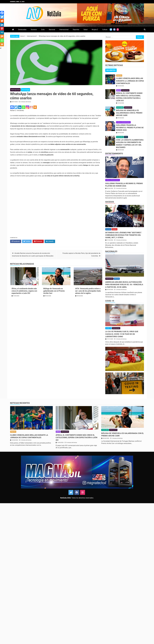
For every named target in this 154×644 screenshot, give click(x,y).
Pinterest (38, 241)
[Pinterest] (2, 29)
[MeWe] (2, 33)
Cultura (105, 30)
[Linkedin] (20, 107)
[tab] (111, 70)
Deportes (76, 30)
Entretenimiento (114, 154)
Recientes (111, 70)
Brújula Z (95, 30)
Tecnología (25, 90)
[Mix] (2, 36)
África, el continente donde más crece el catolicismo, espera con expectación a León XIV (24, 291)
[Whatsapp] (24, 107)
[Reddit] (2, 21)
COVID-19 (110, 301)
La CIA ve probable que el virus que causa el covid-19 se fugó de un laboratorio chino (122, 334)
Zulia (43, 30)
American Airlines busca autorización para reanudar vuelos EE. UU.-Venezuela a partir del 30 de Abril (124, 284)
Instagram (83, 492)
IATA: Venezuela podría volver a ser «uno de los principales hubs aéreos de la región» (88, 291)
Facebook (16, 241)
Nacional (52, 30)
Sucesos (34, 30)
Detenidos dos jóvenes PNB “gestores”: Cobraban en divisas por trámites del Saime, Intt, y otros (124, 235)
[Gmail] (31, 107)
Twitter (27, 241)
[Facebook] (12, 107)
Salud (86, 30)
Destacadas (22, 30)
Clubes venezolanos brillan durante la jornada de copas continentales (130, 81)
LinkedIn (50, 241)
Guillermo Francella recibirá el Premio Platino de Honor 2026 (130, 128)
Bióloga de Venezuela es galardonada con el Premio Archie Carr (54, 291)
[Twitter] (16, 107)
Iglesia (119, 90)
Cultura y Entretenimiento (123, 122)
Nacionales (111, 251)
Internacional (64, 30)
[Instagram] (27, 107)
